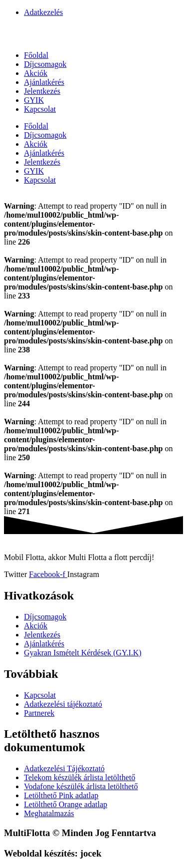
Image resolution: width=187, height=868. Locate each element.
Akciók (36, 73)
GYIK (34, 100)
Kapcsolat (40, 109)
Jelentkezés (42, 91)
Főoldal (36, 55)
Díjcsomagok (45, 64)
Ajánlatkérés (44, 82)
